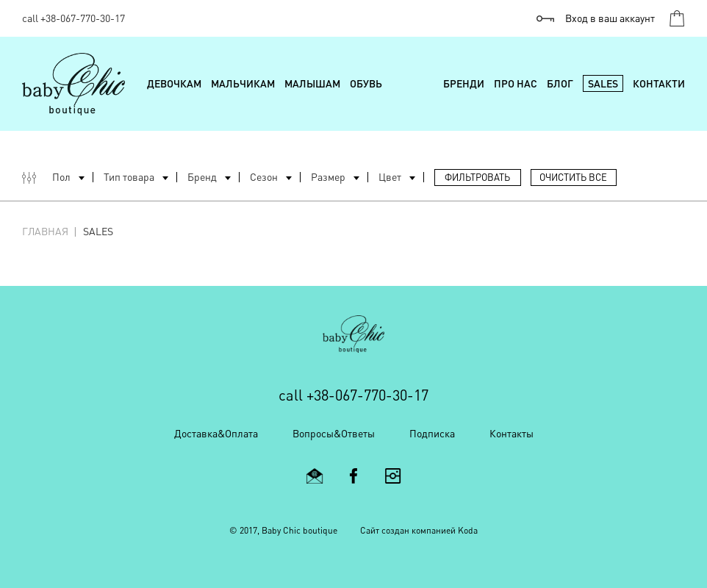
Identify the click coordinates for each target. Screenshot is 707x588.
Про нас (516, 83)
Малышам (312, 83)
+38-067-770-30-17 (83, 18)
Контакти (659, 83)
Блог (560, 83)
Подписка (432, 433)
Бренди (464, 83)
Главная (45, 231)
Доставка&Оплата (216, 433)
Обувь (366, 83)
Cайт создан (385, 530)
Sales (603, 83)
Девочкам (174, 83)
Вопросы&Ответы (334, 433)
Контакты (512, 433)
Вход (610, 18)
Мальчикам (243, 83)
